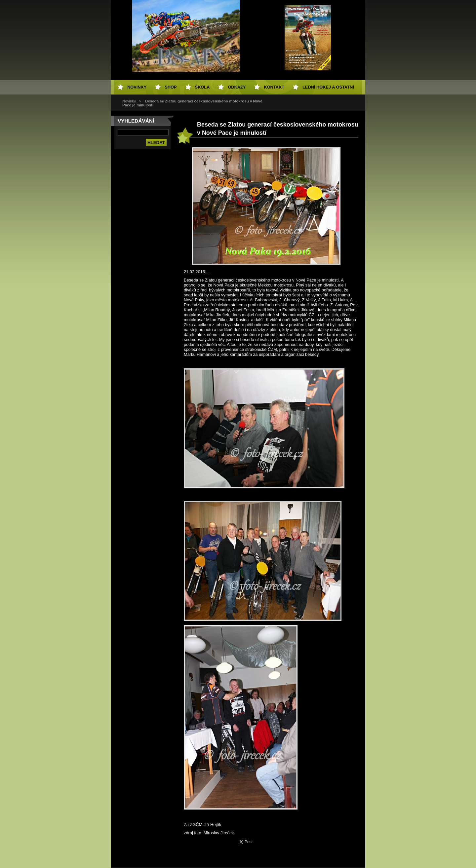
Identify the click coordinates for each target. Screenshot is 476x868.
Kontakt (274, 87)
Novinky (129, 101)
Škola (202, 87)
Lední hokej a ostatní (328, 87)
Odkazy (237, 87)
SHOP (171, 87)
